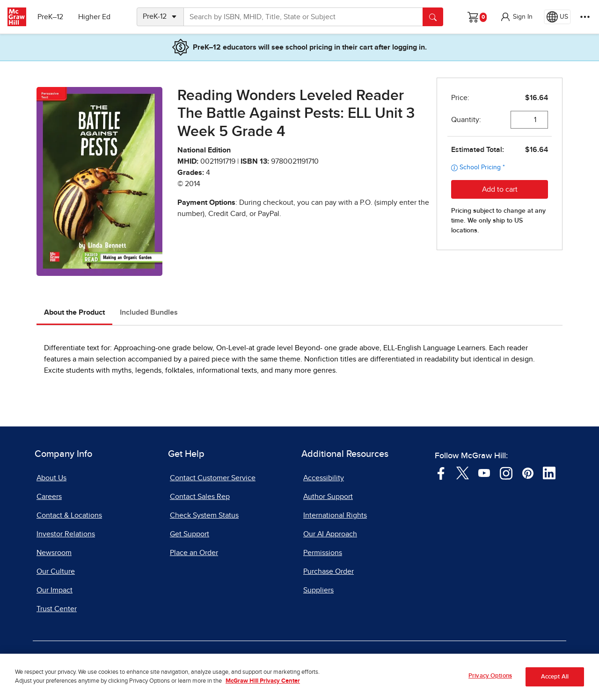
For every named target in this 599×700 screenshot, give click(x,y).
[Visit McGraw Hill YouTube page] (484, 473)
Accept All (555, 682)
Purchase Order (329, 571)
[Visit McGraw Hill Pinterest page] (528, 473)
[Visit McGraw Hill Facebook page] (441, 473)
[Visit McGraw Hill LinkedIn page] (549, 473)
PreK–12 (50, 17)
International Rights (335, 515)
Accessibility (324, 478)
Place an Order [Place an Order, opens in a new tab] (194, 553)
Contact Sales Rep (200, 497)
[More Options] (585, 17)
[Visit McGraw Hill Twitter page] (463, 473)
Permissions (323, 553)
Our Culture (56, 571)
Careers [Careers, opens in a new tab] (49, 497)
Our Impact (55, 590)
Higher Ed (94, 17)
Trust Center (57, 609)
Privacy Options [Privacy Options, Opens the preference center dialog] (490, 682)
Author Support (328, 497)
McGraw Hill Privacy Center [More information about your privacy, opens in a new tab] (263, 687)
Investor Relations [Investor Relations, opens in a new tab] (66, 534)
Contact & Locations (69, 515)
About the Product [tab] (74, 312)
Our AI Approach (330, 534)
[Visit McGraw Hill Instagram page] (506, 473)
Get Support (190, 534)
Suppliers (318, 590)
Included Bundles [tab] (149, 312)
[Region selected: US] (557, 17)
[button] (516, 17)
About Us (51, 478)
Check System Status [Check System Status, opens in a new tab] (204, 515)
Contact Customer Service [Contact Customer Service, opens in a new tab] (213, 478)
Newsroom (54, 553)
